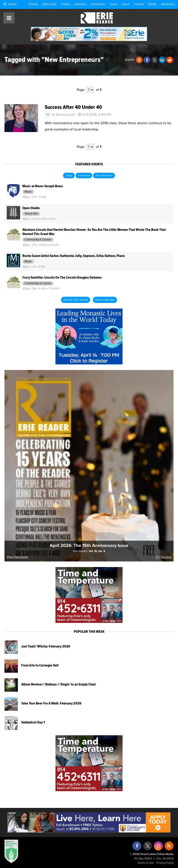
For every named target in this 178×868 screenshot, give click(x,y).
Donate (33, 4)
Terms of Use (146, 863)
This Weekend (104, 176)
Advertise (80, 4)
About (126, 4)
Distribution (98, 4)
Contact (139, 4)
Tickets (66, 4)
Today (69, 176)
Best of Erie (50, 4)
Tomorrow (84, 176)
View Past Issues (17, 557)
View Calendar (105, 300)
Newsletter (168, 4)
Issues (113, 4)
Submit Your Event (76, 300)
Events (152, 4)
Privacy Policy (165, 863)
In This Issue (164, 557)
